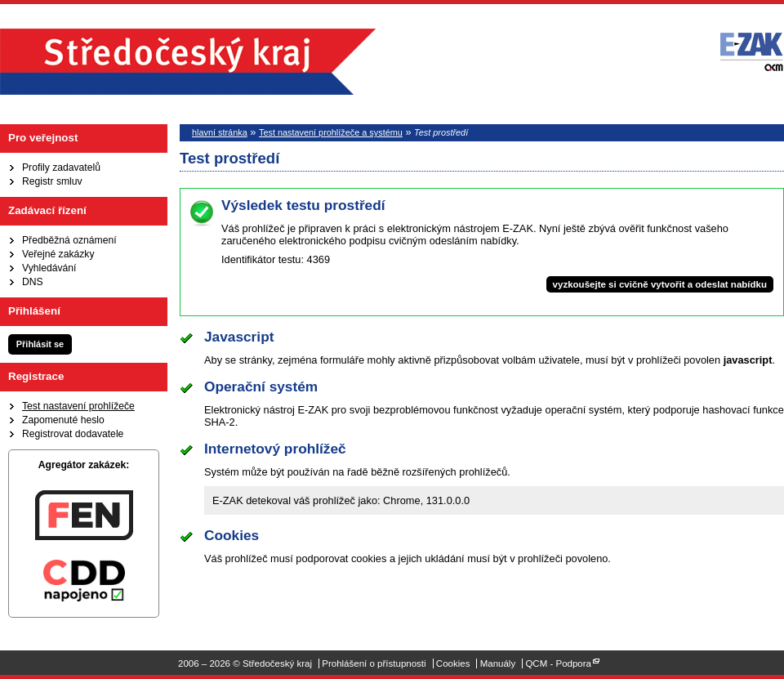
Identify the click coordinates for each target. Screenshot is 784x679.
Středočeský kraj (188, 62)
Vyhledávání (49, 268)
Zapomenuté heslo (63, 420)
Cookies (453, 663)
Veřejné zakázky (58, 254)
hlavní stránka (220, 132)
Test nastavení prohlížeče (78, 406)
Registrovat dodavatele (73, 434)
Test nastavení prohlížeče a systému (331, 132)
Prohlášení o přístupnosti (374, 663)
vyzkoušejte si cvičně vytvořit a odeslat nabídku (660, 284)
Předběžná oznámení (69, 240)
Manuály (498, 663)
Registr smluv (52, 181)
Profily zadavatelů (61, 168)
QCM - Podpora (558, 663)
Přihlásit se (40, 344)
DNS (33, 282)
